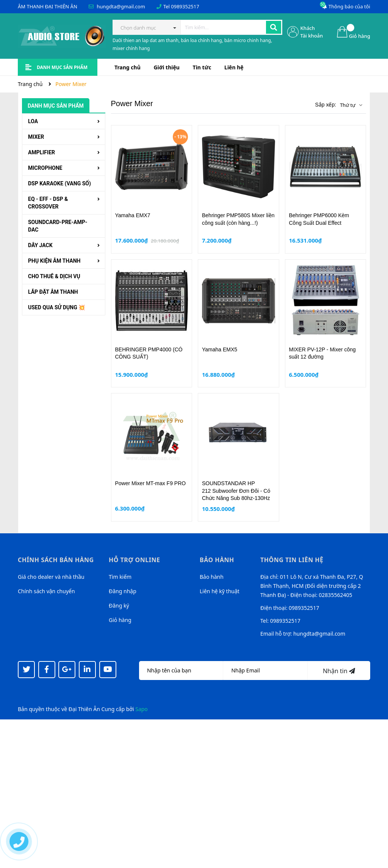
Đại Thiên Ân (84, 709)
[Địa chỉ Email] (265, 671)
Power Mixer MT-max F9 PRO (151, 483)
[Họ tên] (181, 671)
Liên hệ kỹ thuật (220, 591)
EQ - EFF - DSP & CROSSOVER (48, 203)
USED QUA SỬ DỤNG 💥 (56, 307)
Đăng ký (119, 606)
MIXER (36, 137)
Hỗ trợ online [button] (134, 560)
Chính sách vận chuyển (46, 591)
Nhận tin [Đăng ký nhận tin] (339, 671)
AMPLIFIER (41, 152)
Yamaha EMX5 (220, 349)
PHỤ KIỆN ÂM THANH (54, 261)
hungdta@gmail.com (121, 6)
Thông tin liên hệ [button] (292, 560)
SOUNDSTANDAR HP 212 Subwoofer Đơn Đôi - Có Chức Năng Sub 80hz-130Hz (236, 491)
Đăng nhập (123, 591)
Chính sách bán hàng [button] (56, 560)
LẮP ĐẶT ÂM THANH (53, 292)
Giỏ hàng (120, 620)
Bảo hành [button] (217, 560)
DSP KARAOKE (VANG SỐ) (59, 183)
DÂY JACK (40, 245)
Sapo (142, 709)
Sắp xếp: (325, 105)
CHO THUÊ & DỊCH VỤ (54, 276)
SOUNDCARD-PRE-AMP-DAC (58, 226)
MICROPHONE (45, 168)
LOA (33, 121)
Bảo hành (212, 577)
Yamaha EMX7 (133, 215)
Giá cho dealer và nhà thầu (51, 577)
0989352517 (185, 6)
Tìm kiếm (120, 577)
